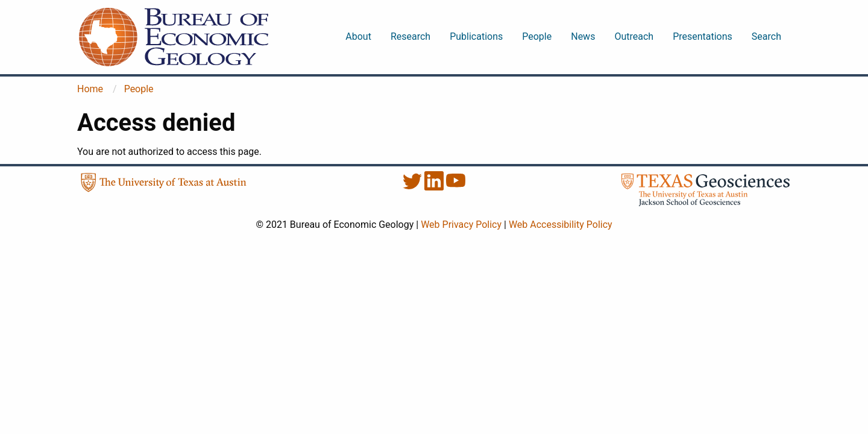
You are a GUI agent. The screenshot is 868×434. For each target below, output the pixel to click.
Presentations (703, 36)
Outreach (634, 36)
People (537, 36)
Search (766, 36)
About (358, 36)
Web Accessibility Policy (561, 225)
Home (90, 89)
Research (410, 36)
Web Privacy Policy (461, 225)
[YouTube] (456, 187)
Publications (476, 36)
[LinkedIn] (435, 187)
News (583, 36)
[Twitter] (414, 187)
